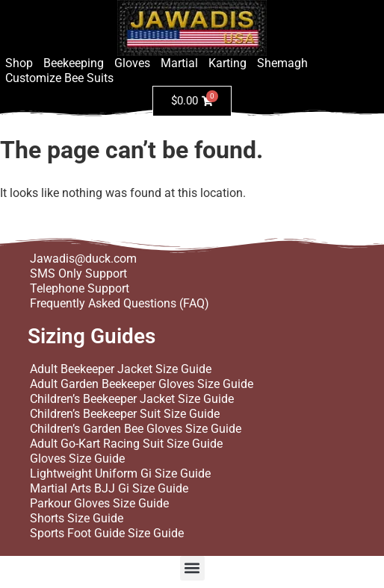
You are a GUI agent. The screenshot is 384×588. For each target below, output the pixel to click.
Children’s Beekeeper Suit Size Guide (125, 414)
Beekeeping (74, 63)
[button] (192, 568)
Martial (179, 63)
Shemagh (282, 63)
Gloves (132, 63)
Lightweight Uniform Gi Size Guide (120, 473)
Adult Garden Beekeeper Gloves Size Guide (142, 384)
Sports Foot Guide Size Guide (107, 533)
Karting (227, 63)
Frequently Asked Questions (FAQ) (120, 303)
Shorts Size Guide (77, 518)
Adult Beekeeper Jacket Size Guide (121, 369)
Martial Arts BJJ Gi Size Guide (109, 488)
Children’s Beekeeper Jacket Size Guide (132, 399)
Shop (19, 63)
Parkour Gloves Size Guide (99, 503)
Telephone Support (80, 288)
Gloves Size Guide (77, 459)
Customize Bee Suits (59, 78)
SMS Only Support (78, 273)
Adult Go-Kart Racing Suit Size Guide (126, 444)
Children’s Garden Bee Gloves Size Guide (136, 429)
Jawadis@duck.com (83, 259)
